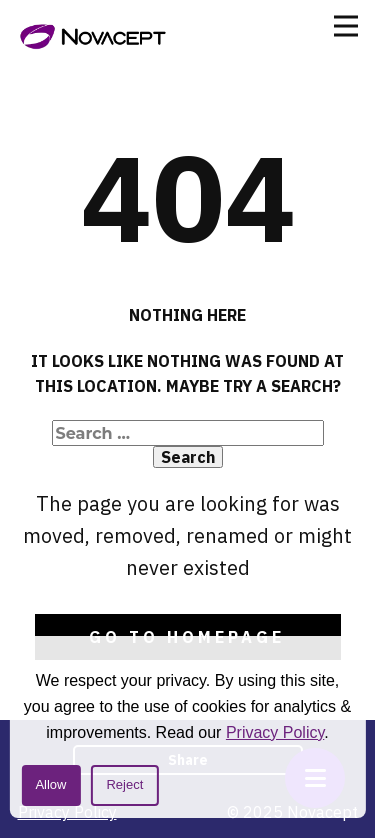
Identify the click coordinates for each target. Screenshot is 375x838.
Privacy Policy (275, 732)
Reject (124, 784)
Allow (50, 784)
